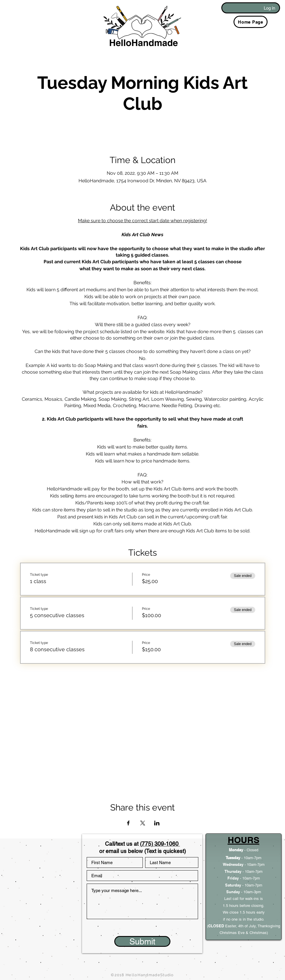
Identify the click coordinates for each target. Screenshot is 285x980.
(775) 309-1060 (160, 844)
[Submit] (142, 941)
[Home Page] (251, 22)
